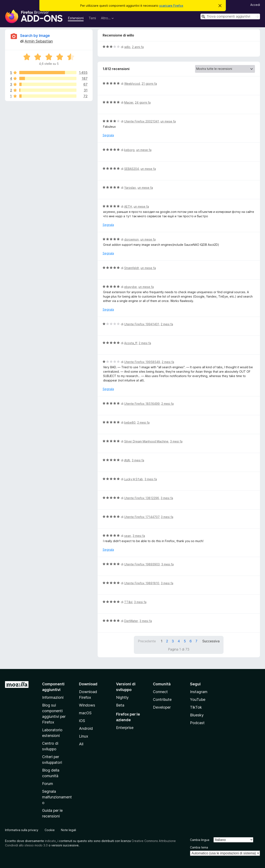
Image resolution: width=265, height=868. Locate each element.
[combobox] (230, 16)
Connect (160, 692)
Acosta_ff (131, 343)
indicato (50, 841)
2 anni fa (138, 47)
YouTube (198, 699)
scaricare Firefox (171, 6)
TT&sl (128, 602)
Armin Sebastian (39, 41)
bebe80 (130, 422)
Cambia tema (199, 847)
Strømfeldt (132, 268)
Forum (48, 784)
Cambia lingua (200, 840)
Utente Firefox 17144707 (142, 517)
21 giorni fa (149, 84)
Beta (120, 705)
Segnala (108, 135)
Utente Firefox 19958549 (142, 362)
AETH (128, 206)
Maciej (129, 102)
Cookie (50, 830)
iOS (82, 721)
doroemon (131, 239)
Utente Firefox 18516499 (142, 404)
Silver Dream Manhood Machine (146, 441)
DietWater (131, 621)
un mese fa (168, 121)
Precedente (147, 641)
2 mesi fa (167, 324)
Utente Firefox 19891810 (142, 583)
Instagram (199, 692)
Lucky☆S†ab (134, 479)
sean (128, 536)
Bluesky (197, 715)
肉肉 (127, 460)
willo (127, 47)
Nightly (122, 697)
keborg (129, 150)
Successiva (211, 641)
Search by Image (35, 36)
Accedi (255, 5)
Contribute (162, 699)
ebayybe (131, 287)
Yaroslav (130, 188)
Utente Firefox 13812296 (142, 498)
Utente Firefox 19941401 (142, 324)
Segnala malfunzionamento (57, 797)
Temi (92, 18)
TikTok (196, 707)
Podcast (197, 723)
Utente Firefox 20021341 (142, 121)
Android (86, 728)
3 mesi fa (176, 441)
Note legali (69, 830)
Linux (84, 736)
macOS (85, 713)
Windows (87, 705)
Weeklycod (132, 84)
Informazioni (53, 697)
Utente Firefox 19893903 (142, 564)
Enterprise (125, 728)
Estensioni (76, 18)
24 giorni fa (143, 102)
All (81, 744)
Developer (162, 707)
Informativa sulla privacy (22, 830)
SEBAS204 (132, 169)
